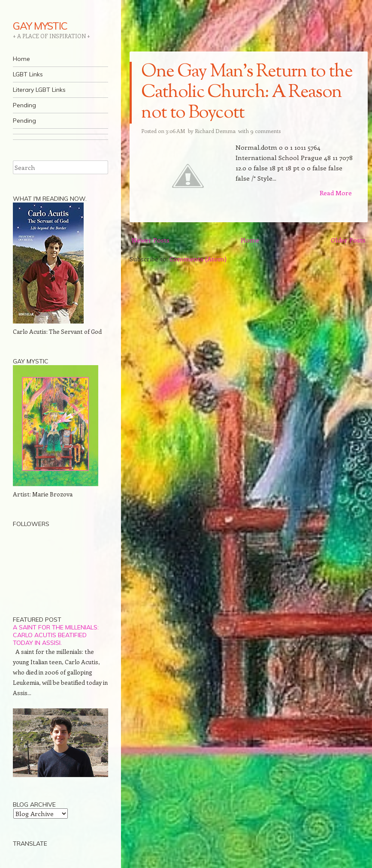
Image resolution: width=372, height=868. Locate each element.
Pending (24, 105)
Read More (336, 193)
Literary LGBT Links (39, 90)
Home (21, 59)
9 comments (265, 131)
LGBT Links (28, 74)
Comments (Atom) (198, 259)
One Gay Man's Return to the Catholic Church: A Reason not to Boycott (247, 93)
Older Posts (348, 240)
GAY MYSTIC (40, 26)
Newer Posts (151, 240)
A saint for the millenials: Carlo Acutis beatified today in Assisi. (56, 635)
